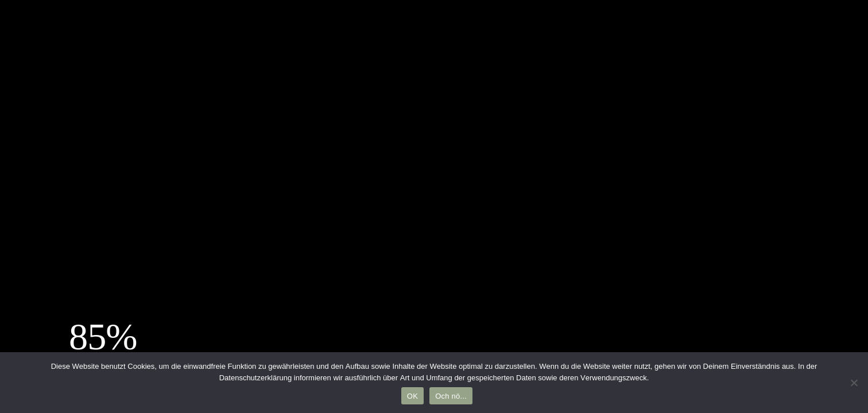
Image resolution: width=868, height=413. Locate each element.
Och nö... (451, 396)
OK (412, 396)
